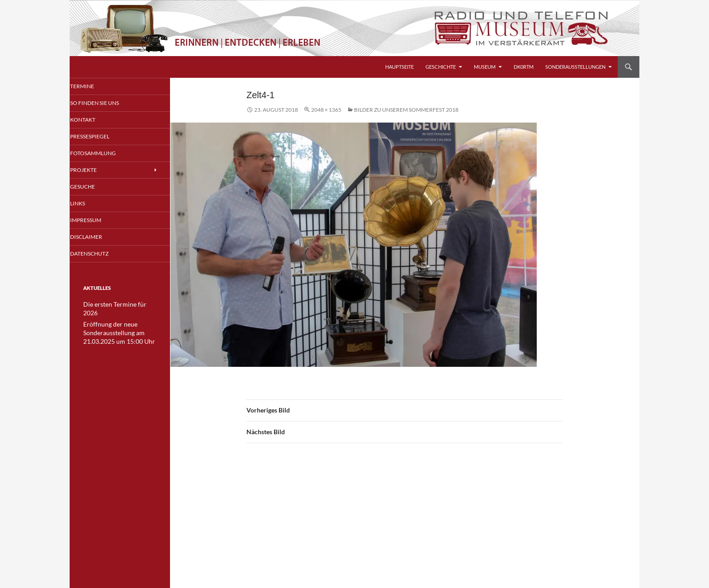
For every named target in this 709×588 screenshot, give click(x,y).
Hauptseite (399, 67)
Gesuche (95, 188)
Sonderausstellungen (575, 67)
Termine (94, 86)
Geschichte (441, 67)
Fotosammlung (104, 154)
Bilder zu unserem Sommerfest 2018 (406, 110)
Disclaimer (98, 239)
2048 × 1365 (326, 110)
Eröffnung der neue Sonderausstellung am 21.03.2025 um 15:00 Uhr (114, 326)
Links (90, 205)
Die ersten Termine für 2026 (116, 307)
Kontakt (94, 120)
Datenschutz (101, 256)
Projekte (95, 171)
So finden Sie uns (105, 103)
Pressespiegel (101, 137)
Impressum (97, 222)
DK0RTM (524, 67)
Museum (485, 67)
